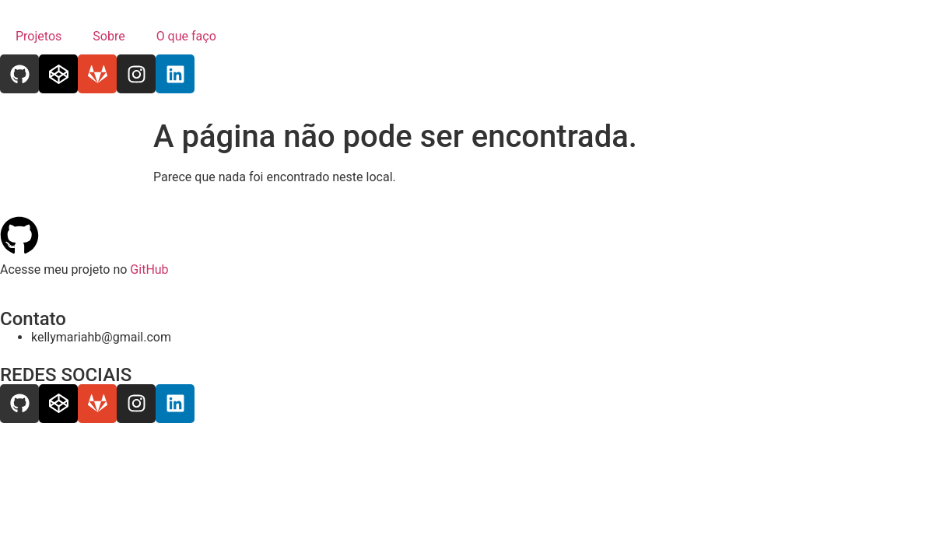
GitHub (149, 269)
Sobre (109, 36)
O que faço (186, 36)
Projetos (39, 36)
